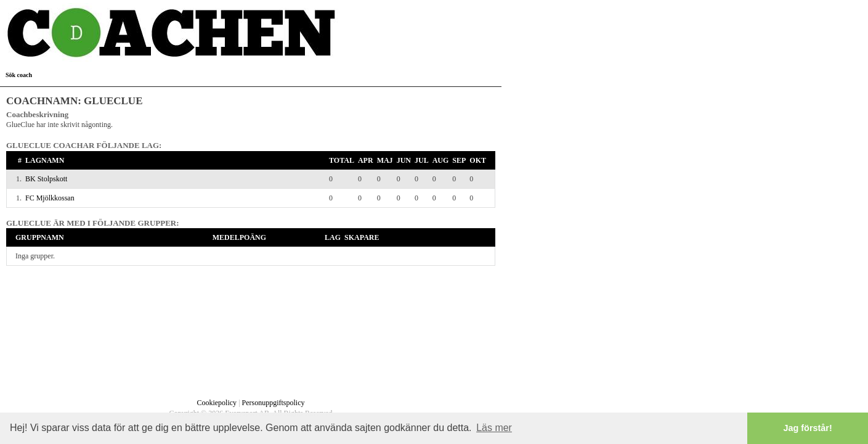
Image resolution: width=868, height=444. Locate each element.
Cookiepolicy (217, 403)
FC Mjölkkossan (50, 198)
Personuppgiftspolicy (274, 403)
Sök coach (19, 75)
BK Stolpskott (46, 179)
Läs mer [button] (494, 428)
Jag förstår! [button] (808, 428)
